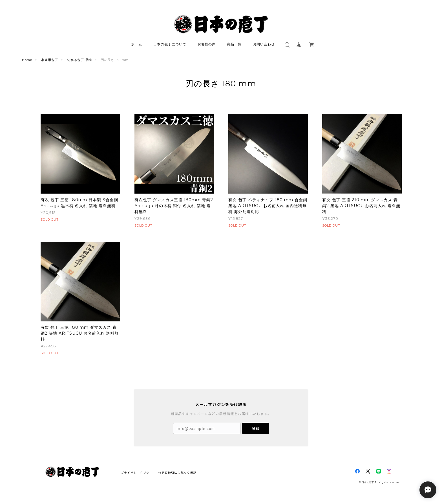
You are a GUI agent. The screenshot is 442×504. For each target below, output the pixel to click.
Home (27, 60)
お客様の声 (207, 44)
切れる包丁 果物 (79, 60)
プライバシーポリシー (137, 473)
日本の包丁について (170, 44)
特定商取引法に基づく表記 (177, 473)
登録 (256, 429)
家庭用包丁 (50, 60)
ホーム (137, 44)
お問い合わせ (264, 44)
